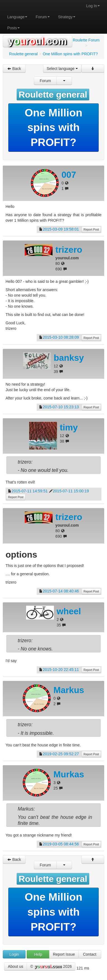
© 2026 (51, 967)
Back (14, 69)
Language (17, 17)
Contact (89, 954)
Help (38, 954)
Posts (13, 28)
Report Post (91, 229)
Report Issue (64, 954)
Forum (43, 17)
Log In (93, 6)
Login (14, 954)
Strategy (67, 17)
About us (15, 966)
